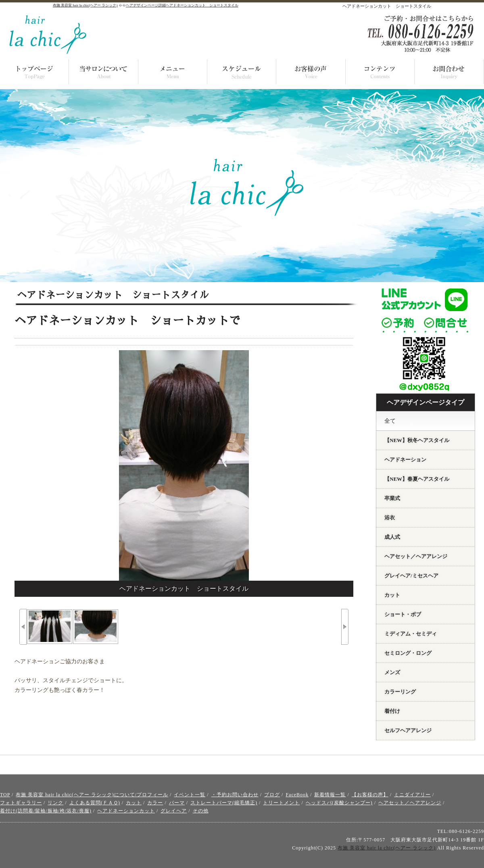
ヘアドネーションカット (126, 811)
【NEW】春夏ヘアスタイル (417, 479)
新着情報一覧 (330, 795)
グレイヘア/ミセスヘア (411, 576)
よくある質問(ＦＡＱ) (95, 803)
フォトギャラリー (21, 803)
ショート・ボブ (403, 614)
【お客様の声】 (370, 795)
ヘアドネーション (405, 460)
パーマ (177, 803)
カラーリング (400, 692)
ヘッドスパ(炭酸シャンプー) (339, 803)
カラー (155, 803)
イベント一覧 (190, 795)
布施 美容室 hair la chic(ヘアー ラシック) (387, 848)
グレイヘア (174, 811)
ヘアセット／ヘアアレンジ (416, 556)
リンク (55, 803)
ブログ (272, 795)
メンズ (392, 672)
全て (390, 421)
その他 (201, 811)
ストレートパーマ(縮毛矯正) (224, 803)
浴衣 (390, 518)
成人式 (392, 537)
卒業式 (392, 498)
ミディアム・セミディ (411, 634)
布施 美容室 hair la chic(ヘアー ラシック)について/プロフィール (92, 795)
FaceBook (297, 795)
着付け (392, 711)
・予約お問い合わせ (235, 795)
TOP (5, 795)
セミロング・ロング (408, 653)
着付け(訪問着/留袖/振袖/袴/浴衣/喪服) (46, 811)
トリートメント (281, 803)
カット (392, 595)
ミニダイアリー (412, 795)
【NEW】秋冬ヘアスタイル (417, 440)
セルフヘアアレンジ (408, 730)
